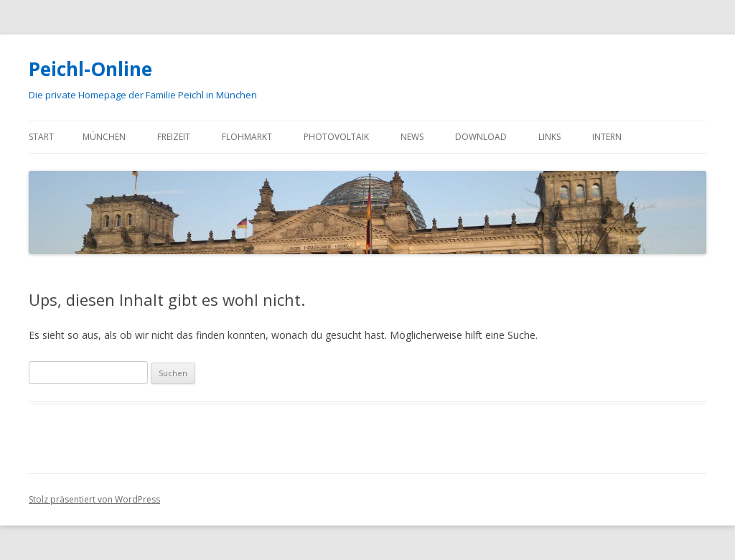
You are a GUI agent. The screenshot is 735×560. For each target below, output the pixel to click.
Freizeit (174, 137)
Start (41, 137)
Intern (607, 137)
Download (481, 137)
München (104, 137)
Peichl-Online (90, 69)
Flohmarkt (247, 137)
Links (549, 137)
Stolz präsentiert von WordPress (94, 499)
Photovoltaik (336, 137)
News (412, 137)
